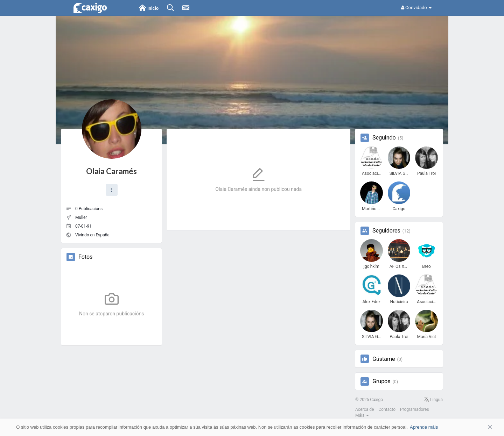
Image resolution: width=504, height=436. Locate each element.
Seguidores (386, 231)
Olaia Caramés (111, 171)
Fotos (85, 257)
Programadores (415, 409)
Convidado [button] (416, 8)
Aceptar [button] (479, 427)
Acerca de (365, 409)
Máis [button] (362, 415)
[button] (112, 190)
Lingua (433, 400)
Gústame (384, 359)
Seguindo (384, 138)
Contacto (387, 409)
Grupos (381, 381)
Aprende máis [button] (424, 427)
